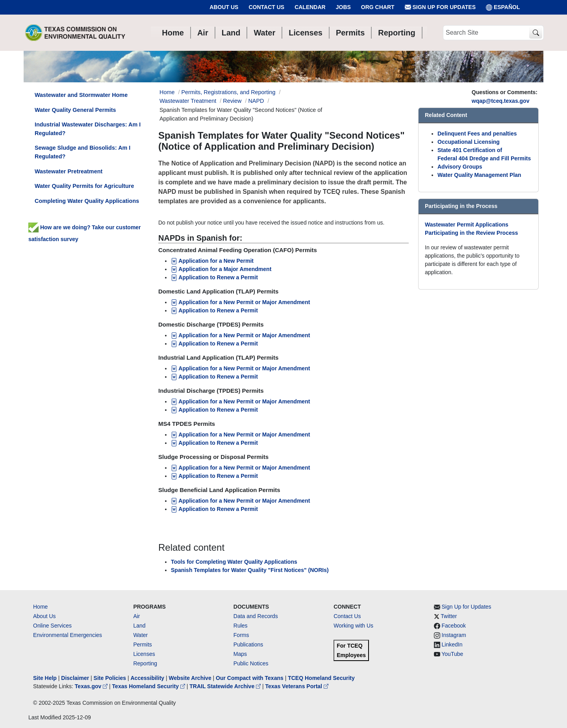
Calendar (310, 7)
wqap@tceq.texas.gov (501, 101)
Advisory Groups (460, 167)
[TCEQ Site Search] (536, 33)
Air (136, 616)
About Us (224, 7)
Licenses (144, 654)
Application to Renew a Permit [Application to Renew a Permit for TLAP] (214, 310)
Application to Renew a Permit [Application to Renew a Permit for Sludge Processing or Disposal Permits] (214, 476)
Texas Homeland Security (149, 686)
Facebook (454, 626)
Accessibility (148, 678)
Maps (240, 654)
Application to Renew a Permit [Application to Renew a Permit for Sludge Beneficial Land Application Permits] (214, 509)
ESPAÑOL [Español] (503, 7)
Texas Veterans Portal (297, 686)
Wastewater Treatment (188, 101)
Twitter (449, 616)
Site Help (45, 678)
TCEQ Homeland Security (321, 678)
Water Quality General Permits (75, 110)
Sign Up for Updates (440, 7)
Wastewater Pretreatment (69, 171)
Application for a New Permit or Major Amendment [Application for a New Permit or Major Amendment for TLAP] (240, 302)
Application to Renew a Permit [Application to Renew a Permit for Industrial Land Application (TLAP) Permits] (214, 377)
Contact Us (266, 7)
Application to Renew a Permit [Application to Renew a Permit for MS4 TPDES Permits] (214, 443)
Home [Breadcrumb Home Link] (167, 92)
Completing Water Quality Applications (87, 201)
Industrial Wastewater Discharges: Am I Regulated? (88, 129)
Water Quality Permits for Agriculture (84, 186)
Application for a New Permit (213, 261)
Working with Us (353, 626)
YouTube (452, 654)
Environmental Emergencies (68, 635)
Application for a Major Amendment (221, 269)
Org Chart (378, 7)
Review (232, 101)
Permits (142, 644)
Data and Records (256, 616)
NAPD (256, 101)
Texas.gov (92, 686)
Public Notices (251, 663)
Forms (241, 635)
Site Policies (110, 678)
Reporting (145, 663)
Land (139, 626)
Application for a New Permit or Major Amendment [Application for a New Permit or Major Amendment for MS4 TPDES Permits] (240, 435)
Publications (248, 644)
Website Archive (190, 678)
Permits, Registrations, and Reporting (228, 92)
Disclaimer (75, 678)
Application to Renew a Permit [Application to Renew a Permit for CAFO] (215, 277)
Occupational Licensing (469, 142)
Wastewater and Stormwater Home (81, 95)
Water (140, 635)
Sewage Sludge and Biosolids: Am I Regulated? (82, 152)
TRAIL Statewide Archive (226, 686)
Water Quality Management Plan (479, 175)
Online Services (52, 626)
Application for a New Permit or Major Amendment (240, 335)
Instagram (454, 635)
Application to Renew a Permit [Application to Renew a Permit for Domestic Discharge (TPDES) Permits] (214, 344)
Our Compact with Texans (250, 678)
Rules (241, 626)
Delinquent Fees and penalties (477, 134)
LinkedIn (452, 644)
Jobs (343, 7)
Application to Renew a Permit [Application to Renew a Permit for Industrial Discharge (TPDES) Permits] (214, 410)
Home (40, 607)
